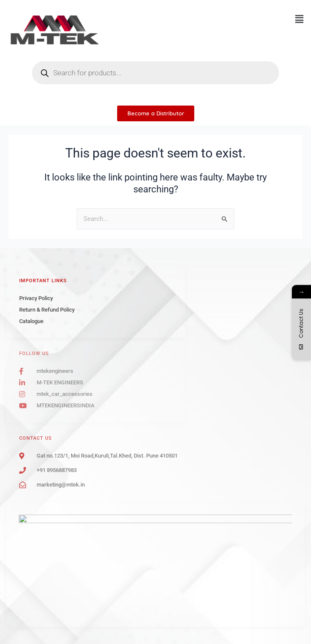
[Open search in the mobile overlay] (155, 73)
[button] (299, 19)
